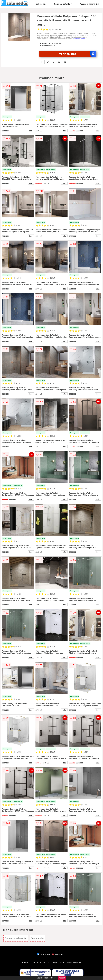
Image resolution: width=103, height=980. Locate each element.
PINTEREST (58, 955)
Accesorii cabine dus (90, 4)
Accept (62, 978)
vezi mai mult (79, 39)
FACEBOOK (44, 955)
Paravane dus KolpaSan (16, 938)
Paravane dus (37, 938)
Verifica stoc (78, 54)
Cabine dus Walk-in (63, 4)
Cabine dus (41, 4)
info (31, 131)
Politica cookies (74, 963)
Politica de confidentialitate (52, 963)
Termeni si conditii (29, 963)
